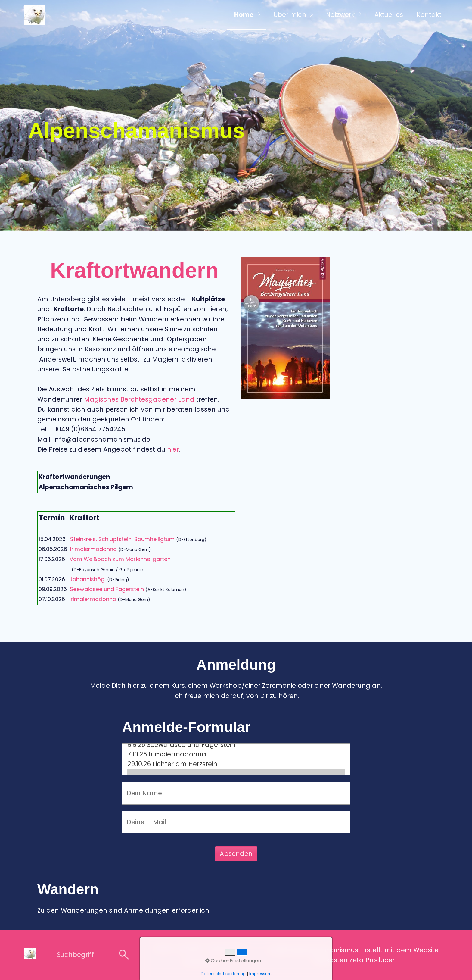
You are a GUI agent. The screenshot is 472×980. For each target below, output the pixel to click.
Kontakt (429, 15)
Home (244, 15)
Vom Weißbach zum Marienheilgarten (120, 559)
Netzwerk (340, 15)
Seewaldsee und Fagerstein (107, 589)
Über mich (290, 15)
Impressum (201, 961)
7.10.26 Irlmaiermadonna (236, 754)
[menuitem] (247, 15)
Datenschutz (228, 948)
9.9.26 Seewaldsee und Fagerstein (236, 745)
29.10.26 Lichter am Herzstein (236, 764)
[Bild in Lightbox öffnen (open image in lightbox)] (285, 328)
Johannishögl (88, 579)
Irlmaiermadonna (93, 549)
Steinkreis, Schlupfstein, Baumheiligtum (122, 539)
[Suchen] (124, 955)
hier (173, 449)
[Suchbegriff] (93, 955)
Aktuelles (389, 15)
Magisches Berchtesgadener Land (139, 399)
